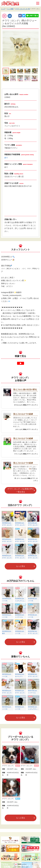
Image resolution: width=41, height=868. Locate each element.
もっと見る (21, 566)
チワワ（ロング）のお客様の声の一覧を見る (21, 490)
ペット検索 (10, 9)
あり (6, 158)
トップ (3, 9)
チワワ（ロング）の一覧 (23, 9)
